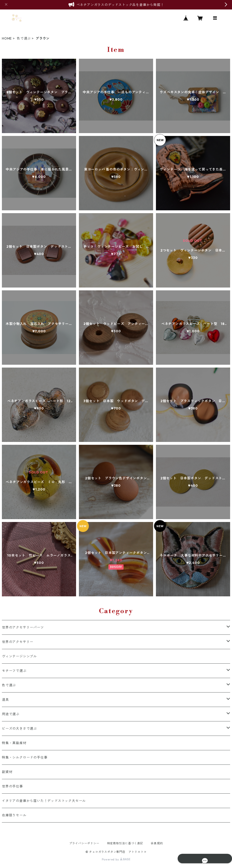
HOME (7, 38)
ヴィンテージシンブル (19, 656)
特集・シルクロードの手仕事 (25, 757)
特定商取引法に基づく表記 (125, 843)
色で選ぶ (24, 38)
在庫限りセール (14, 815)
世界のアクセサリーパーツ (23, 627)
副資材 (7, 772)
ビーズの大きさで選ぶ (19, 729)
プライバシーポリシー (84, 843)
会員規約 (157, 843)
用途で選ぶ (11, 714)
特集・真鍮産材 (14, 743)
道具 (5, 700)
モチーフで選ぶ (14, 671)
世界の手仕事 (12, 786)
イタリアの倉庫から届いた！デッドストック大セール (44, 801)
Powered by (116, 859)
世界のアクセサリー (18, 642)
